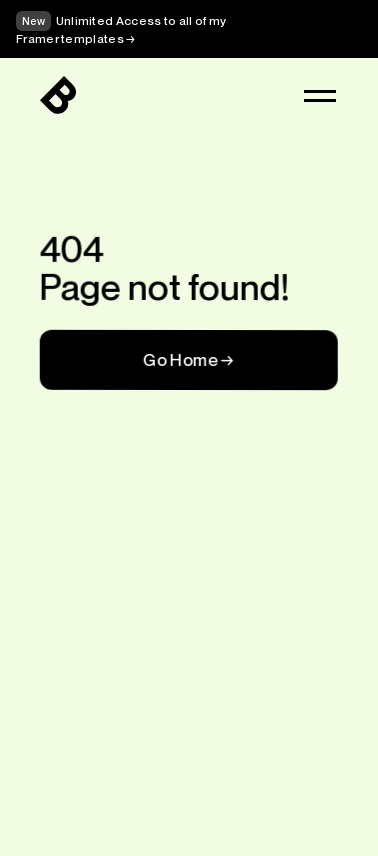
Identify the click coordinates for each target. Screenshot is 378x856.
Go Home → (188, 359)
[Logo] (58, 96)
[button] (320, 96)
